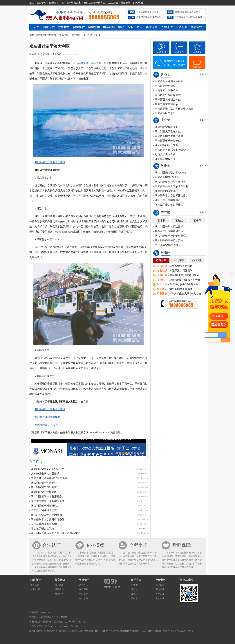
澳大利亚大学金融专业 (168, 131)
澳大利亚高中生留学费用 (169, 240)
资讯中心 (64, 35)
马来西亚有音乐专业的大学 (170, 150)
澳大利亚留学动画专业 (44, 483)
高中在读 (160, 585)
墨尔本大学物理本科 (167, 245)
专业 (130, 27)
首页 (37, 27)
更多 (202, 75)
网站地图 (138, 3)
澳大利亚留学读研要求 (44, 492)
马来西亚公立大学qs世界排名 (171, 186)
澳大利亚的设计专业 (167, 145)
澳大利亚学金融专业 (167, 127)
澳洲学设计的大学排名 (47, 417)
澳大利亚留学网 (38, 3)
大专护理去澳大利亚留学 (45, 474)
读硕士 (179, 220)
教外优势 (197, 67)
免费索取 (197, 27)
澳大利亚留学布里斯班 (44, 487)
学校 (121, 27)
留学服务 (197, 52)
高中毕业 (160, 589)
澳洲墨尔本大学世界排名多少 (172, 196)
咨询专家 (152, 27)
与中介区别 (36, 589)
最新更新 (126, 3)
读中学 (197, 220)
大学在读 (160, 594)
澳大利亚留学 (36, 631)
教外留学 (35, 580)
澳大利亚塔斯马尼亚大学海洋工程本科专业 (55, 533)
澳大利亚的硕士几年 (167, 191)
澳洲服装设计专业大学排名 (50, 162)
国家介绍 (49, 27)
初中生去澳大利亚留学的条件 (48, 501)
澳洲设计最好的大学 (46, 425)
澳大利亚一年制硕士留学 (169, 227)
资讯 (140, 27)
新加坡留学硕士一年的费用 (46, 515)
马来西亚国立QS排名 (167, 177)
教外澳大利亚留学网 (56, 14)
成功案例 (113, 3)
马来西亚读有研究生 (167, 86)
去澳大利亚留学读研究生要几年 (49, 478)
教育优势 (64, 27)
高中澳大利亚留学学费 (44, 510)
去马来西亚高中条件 (167, 90)
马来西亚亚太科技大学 (168, 95)
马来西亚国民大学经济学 (169, 136)
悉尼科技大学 (81, 63)
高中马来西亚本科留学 (44, 524)
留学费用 (94, 27)
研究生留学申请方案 (94, 3)
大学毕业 (160, 598)
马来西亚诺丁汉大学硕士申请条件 (174, 109)
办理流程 (54, 3)
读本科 (161, 220)
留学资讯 (76, 35)
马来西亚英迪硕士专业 (168, 100)
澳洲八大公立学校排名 (168, 200)
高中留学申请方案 (71, 3)
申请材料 (109, 27)
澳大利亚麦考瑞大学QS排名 (171, 173)
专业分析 (88, 35)
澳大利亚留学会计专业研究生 (48, 469)
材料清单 (84, 598)
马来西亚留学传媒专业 (168, 141)
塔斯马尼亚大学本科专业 (169, 231)
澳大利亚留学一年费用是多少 (48, 497)
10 (144, 453)
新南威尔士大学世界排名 (169, 205)
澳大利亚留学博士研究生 (45, 506)
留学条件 (79, 27)
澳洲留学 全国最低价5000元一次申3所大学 (175, 63)
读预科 (134, 594)
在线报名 (182, 27)
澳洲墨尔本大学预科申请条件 (48, 519)
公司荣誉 (179, 260)
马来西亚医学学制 (165, 113)
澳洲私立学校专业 (165, 159)
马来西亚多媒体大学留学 (169, 81)
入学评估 (167, 27)
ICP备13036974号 (185, 631)
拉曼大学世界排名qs (166, 104)
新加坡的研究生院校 (43, 529)
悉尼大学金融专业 (165, 154)
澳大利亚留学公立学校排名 (170, 182)
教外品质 (161, 260)
